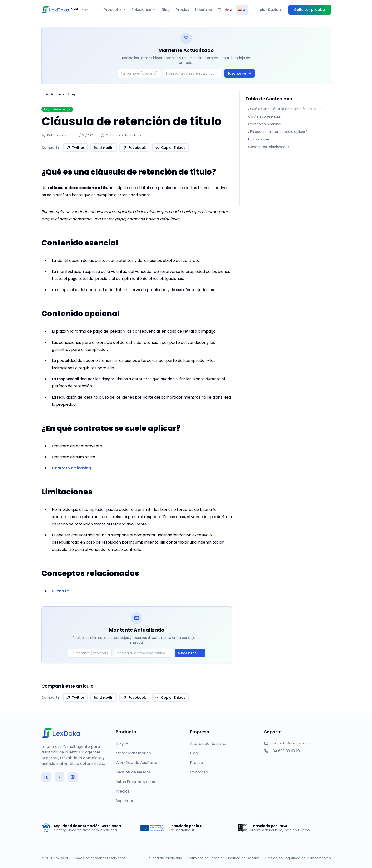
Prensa (196, 763)
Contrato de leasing (71, 468)
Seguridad (125, 801)
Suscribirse (240, 73)
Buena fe (60, 591)
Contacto (199, 772)
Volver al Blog (60, 94)
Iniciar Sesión (268, 10)
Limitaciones (259, 139)
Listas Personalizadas (135, 782)
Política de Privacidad (164, 858)
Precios (182, 10)
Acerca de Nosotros (209, 744)
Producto (115, 10)
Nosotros (203, 10)
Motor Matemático (133, 753)
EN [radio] (229, 10)
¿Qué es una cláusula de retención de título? (286, 109)
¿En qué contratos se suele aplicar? (278, 132)
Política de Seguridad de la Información (298, 858)
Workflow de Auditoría (136, 763)
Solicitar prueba (310, 10)
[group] (236, 10)
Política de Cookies (244, 858)
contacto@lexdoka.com (291, 743)
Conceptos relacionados (269, 147)
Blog (166, 10)
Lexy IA (122, 744)
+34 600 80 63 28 (285, 751)
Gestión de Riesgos (133, 772)
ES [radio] (242, 10)
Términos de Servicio (205, 858)
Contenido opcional (265, 124)
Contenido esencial (264, 116)
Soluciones (144, 10)
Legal (85, 10)
